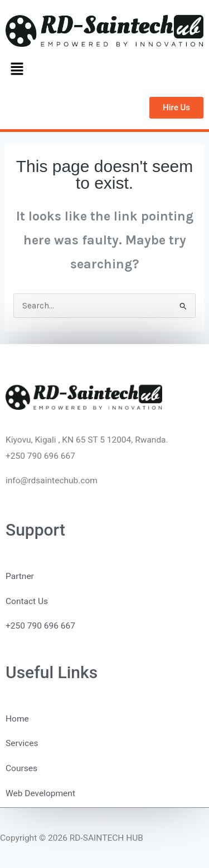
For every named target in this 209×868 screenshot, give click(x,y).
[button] (17, 70)
